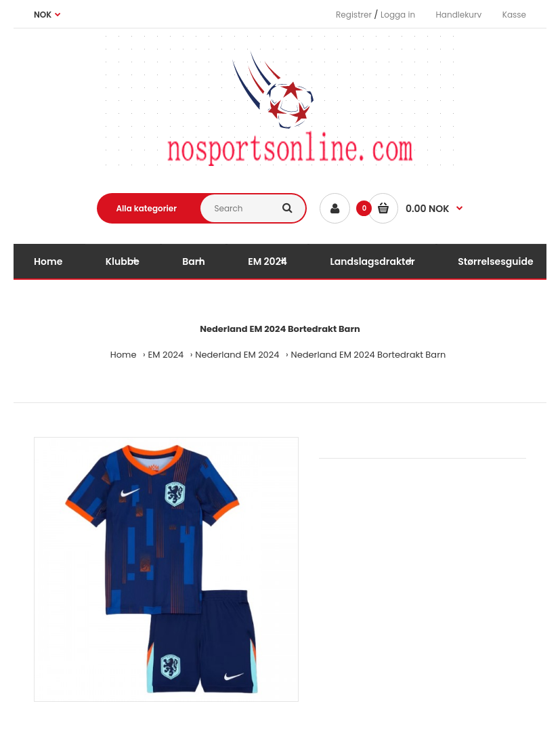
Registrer (354, 15)
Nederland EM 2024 (237, 355)
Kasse (514, 15)
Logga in (398, 15)
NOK (43, 15)
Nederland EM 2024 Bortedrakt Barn (369, 355)
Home (124, 355)
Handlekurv (459, 15)
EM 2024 (166, 355)
